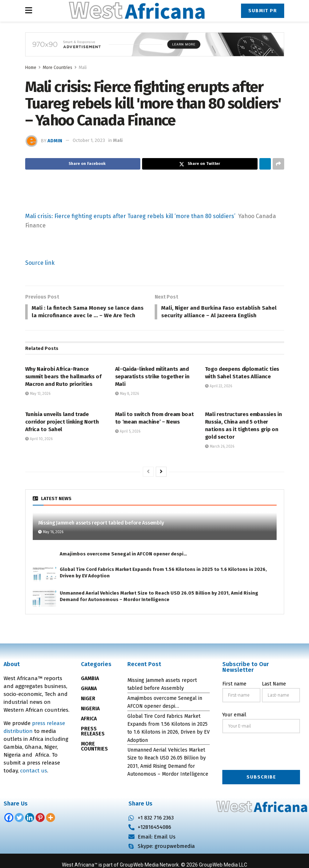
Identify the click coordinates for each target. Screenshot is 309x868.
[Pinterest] (40, 827)
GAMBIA (90, 688)
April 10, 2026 (39, 448)
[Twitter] (19, 827)
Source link (40, 263)
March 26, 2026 (220, 456)
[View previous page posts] (148, 481)
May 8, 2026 (127, 403)
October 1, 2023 (89, 140)
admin (55, 140)
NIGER (88, 708)
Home (31, 68)
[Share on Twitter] (200, 164)
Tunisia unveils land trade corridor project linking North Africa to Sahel (62, 431)
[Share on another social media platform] (278, 164)
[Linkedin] (30, 827)
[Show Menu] (29, 11)
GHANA (89, 698)
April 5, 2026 (128, 441)
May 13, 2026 (38, 403)
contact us (34, 780)
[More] (51, 827)
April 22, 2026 (219, 396)
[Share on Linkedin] (265, 164)
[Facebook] (9, 827)
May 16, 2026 (51, 541)
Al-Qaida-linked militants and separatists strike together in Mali (152, 386)
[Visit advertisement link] (155, 50)
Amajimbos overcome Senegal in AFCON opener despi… (123, 563)
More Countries (58, 68)
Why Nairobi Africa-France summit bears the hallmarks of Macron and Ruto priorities (63, 386)
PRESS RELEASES (93, 741)
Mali (83, 68)
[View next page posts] (161, 481)
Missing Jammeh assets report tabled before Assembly (101, 532)
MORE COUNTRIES (94, 756)
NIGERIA (90, 718)
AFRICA (89, 728)
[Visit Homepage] (137, 11)
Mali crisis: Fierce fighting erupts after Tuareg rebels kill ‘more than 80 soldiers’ (130, 216)
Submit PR (263, 11)
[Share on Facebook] (83, 164)
